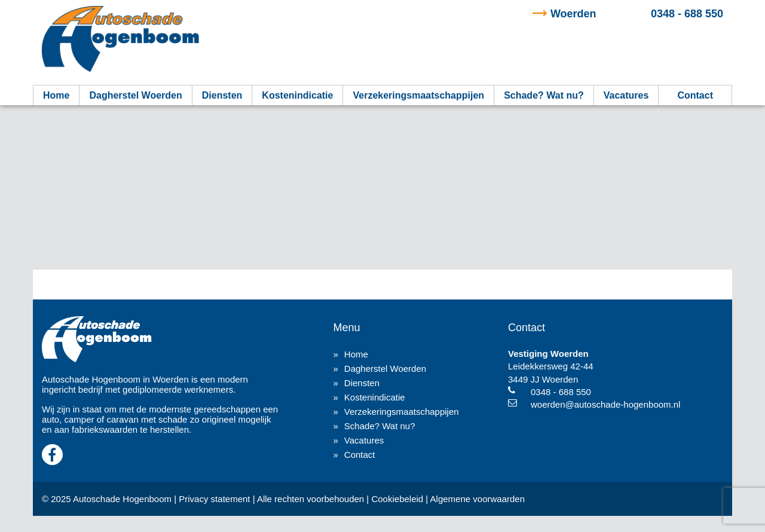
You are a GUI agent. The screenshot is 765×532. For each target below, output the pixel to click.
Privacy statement (214, 499)
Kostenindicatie (297, 95)
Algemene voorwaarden (478, 499)
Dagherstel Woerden (135, 95)
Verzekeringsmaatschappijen (418, 95)
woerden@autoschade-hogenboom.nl (605, 404)
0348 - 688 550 (637, 14)
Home (56, 95)
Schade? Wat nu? (544, 95)
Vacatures (626, 95)
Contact (695, 95)
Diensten (222, 95)
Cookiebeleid (397, 499)
